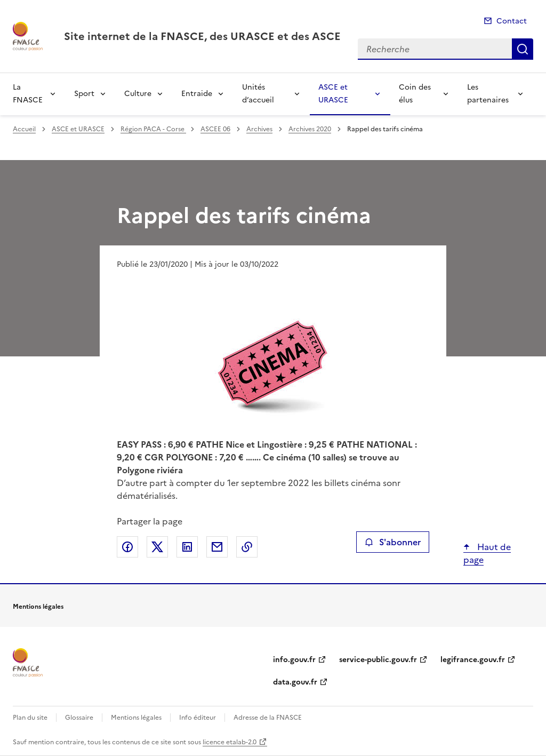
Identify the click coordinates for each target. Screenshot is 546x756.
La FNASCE (28, 94)
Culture (138, 94)
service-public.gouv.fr (378, 660)
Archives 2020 (310, 129)
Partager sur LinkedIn (187, 547)
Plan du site (30, 718)
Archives (259, 129)
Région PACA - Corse (153, 129)
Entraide (197, 94)
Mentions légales (136, 718)
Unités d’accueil (258, 94)
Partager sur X (157, 547)
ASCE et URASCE (333, 94)
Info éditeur (198, 718)
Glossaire (79, 718)
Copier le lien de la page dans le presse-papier (247, 547)
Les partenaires (488, 94)
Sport (84, 94)
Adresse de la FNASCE (268, 718)
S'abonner (393, 542)
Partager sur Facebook (127, 547)
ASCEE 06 (215, 129)
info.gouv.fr (294, 660)
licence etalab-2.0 (230, 742)
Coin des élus (415, 94)
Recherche (523, 49)
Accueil (24, 129)
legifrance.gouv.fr (473, 660)
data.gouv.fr (295, 682)
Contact (512, 21)
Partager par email (217, 547)
